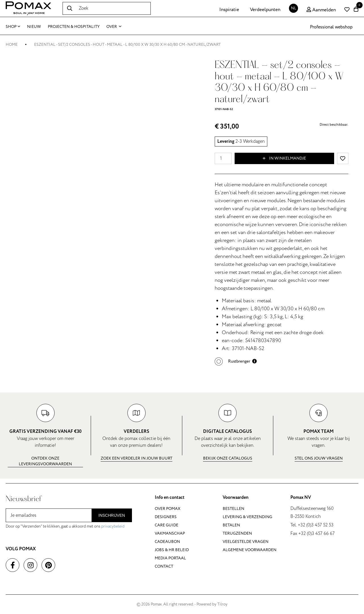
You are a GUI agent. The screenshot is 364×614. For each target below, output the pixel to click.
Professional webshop (331, 27)
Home (12, 45)
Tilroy (222, 604)
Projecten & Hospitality (74, 27)
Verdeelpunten (265, 10)
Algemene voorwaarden (250, 550)
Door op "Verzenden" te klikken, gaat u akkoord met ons (65, 526)
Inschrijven (112, 515)
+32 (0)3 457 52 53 (316, 525)
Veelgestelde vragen (246, 542)
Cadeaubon (167, 542)
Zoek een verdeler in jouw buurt (136, 458)
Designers (166, 517)
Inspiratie (229, 10)
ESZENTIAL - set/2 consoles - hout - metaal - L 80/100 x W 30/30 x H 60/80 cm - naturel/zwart (127, 45)
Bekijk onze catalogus (228, 458)
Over (114, 27)
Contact (164, 566)
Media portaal (170, 558)
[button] (236, 361)
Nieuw (34, 27)
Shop (13, 27)
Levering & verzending (247, 517)
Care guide (167, 525)
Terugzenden (237, 533)
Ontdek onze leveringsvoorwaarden (45, 461)
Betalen (231, 525)
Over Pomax (167, 509)
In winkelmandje (284, 158)
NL (294, 8)
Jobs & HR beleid (172, 550)
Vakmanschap (170, 533)
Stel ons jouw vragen (319, 458)
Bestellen (233, 509)
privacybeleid (113, 526)
